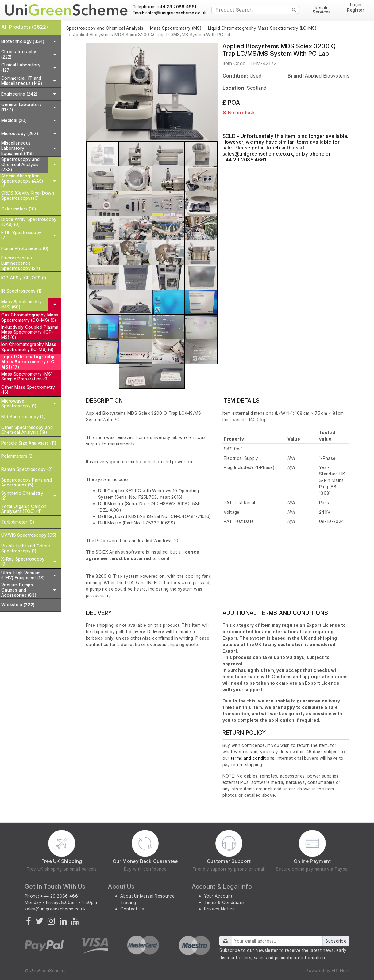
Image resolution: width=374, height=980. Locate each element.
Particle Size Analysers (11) (29, 443)
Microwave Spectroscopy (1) (19, 403)
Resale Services (322, 10)
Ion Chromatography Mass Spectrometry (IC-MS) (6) (29, 347)
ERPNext (341, 970)
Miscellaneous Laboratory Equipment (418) (18, 148)
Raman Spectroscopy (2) (27, 469)
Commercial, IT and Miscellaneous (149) (22, 81)
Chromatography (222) (19, 54)
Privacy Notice (219, 909)
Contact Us (132, 909)
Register (356, 10)
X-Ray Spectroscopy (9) (23, 562)
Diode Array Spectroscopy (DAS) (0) (29, 222)
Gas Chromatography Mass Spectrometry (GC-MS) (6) (30, 317)
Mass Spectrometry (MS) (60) (21, 304)
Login (356, 5)
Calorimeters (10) (19, 209)
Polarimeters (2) (17, 456)
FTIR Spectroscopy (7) (21, 235)
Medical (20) (14, 120)
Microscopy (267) (20, 133)
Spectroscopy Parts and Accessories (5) (27, 482)
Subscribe (336, 941)
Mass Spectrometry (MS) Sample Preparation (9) (27, 376)
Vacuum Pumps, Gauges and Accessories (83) (19, 590)
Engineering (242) (19, 94)
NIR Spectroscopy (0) (23, 416)
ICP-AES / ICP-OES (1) (24, 278)
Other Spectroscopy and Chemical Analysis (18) (27, 430)
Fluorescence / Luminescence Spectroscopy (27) (21, 263)
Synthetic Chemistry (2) (22, 496)
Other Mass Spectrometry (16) (28, 390)
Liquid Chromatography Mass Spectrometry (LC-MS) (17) (29, 362)
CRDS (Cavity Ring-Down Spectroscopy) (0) (28, 195)
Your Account (218, 896)
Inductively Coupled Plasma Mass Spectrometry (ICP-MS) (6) (30, 332)
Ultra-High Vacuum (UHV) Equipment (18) (23, 575)
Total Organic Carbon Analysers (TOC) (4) (24, 509)
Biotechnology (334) (23, 41)
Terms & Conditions (224, 902)
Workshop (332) (18, 605)
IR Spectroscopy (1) (21, 291)
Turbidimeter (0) (18, 522)
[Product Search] (255, 10)
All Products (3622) (25, 27)
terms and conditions (253, 758)
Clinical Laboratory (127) (21, 67)
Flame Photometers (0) (25, 248)
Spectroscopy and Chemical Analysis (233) (20, 164)
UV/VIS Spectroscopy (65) (29, 535)
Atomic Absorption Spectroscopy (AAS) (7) (22, 181)
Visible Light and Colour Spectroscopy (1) (26, 548)
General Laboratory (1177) (22, 107)
